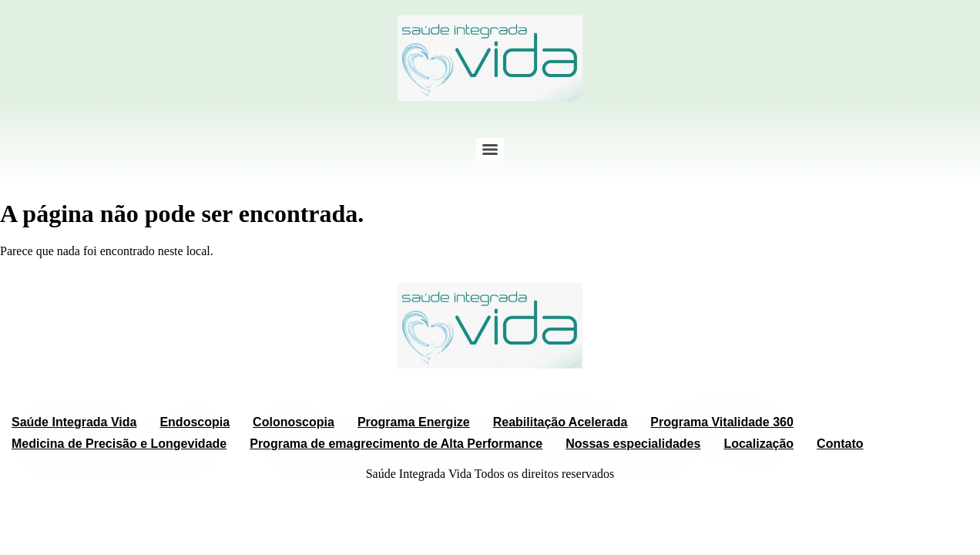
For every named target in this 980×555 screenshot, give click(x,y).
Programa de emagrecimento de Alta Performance (396, 444)
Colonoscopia (294, 422)
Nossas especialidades (633, 444)
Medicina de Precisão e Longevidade (119, 444)
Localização (758, 444)
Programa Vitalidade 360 (722, 422)
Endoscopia (195, 422)
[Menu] (490, 150)
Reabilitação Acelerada (560, 422)
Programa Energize (414, 422)
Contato (840, 444)
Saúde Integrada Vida (74, 422)
